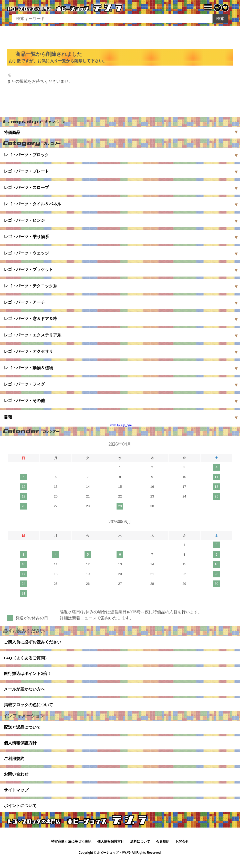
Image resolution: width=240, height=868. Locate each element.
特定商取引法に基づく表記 (71, 850)
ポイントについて (20, 813)
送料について (140, 850)
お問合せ (182, 850)
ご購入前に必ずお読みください (33, 643)
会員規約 (163, 850)
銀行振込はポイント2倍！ (28, 675)
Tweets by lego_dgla (120, 425)
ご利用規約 (14, 764)
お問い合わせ (16, 781)
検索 (220, 19)
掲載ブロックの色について (28, 708)
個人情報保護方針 (20, 748)
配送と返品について (22, 731)
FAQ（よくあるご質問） (27, 659)
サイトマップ (16, 797)
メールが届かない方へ (24, 692)
